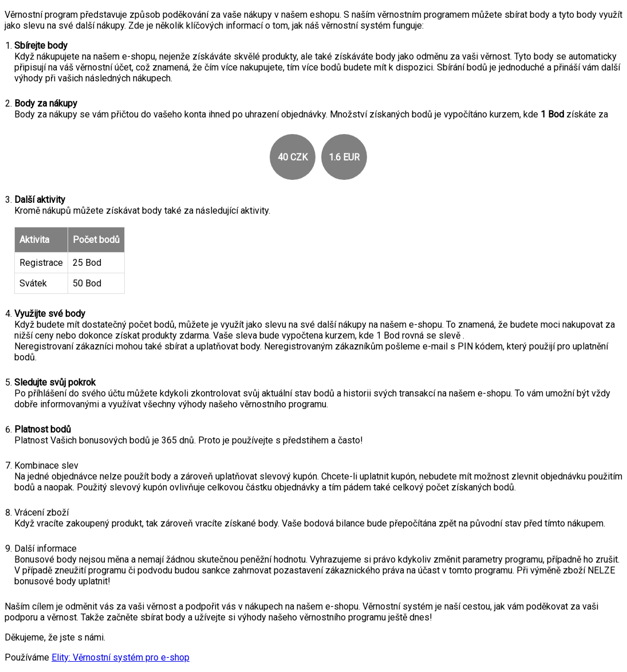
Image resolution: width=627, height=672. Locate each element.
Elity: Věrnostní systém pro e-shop (121, 657)
